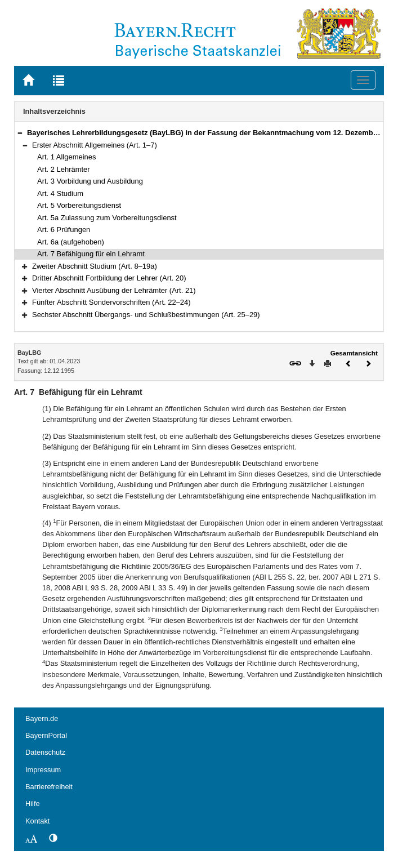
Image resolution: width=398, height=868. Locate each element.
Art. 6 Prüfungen (64, 230)
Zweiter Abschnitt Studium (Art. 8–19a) (95, 266)
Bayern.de (42, 718)
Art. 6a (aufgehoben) (71, 242)
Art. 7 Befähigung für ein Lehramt (91, 254)
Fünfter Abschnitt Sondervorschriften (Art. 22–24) (111, 302)
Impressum (43, 770)
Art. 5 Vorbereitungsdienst (79, 205)
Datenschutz (45, 752)
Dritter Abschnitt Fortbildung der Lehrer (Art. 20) (109, 278)
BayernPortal (46, 735)
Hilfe (33, 804)
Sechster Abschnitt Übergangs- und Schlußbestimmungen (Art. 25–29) (146, 315)
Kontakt (37, 821)
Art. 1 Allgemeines (66, 157)
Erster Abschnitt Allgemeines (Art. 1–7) (95, 145)
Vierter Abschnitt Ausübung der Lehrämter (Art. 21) (114, 290)
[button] (20, 133)
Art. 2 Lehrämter (64, 169)
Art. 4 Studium (60, 193)
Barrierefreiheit (49, 787)
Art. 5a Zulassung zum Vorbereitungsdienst (107, 218)
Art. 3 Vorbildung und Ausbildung (90, 181)
